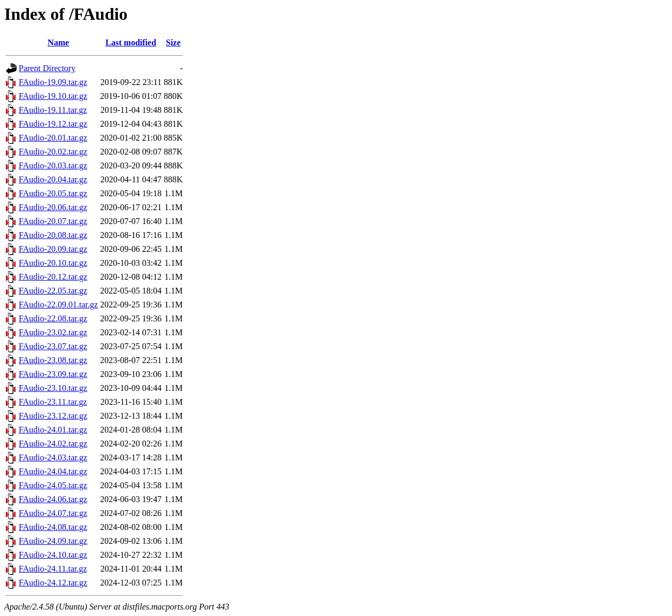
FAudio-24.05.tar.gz (53, 485)
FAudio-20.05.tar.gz (53, 193)
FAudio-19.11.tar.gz (53, 110)
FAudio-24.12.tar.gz (53, 583)
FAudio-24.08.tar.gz (53, 527)
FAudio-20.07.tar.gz (53, 221)
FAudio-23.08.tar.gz (53, 360)
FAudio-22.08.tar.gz (53, 318)
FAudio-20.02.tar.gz (53, 152)
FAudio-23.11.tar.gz (53, 402)
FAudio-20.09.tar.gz (53, 249)
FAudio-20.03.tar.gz (53, 165)
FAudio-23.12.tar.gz (53, 416)
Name (58, 43)
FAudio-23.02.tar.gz (53, 332)
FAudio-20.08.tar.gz (53, 235)
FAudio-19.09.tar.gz (53, 82)
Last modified (131, 43)
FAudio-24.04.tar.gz (53, 471)
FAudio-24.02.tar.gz (53, 444)
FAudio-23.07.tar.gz (53, 346)
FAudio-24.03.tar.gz (53, 457)
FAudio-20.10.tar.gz (53, 263)
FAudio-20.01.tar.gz (53, 138)
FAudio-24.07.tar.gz (53, 513)
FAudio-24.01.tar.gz (53, 430)
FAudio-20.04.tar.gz (53, 179)
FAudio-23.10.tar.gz (53, 388)
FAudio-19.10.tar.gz (53, 96)
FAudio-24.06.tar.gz (53, 499)
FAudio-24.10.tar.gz (53, 555)
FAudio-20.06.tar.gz (53, 207)
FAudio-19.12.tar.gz (53, 124)
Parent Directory (47, 68)
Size (173, 43)
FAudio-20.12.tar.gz (53, 277)
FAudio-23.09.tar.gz (53, 374)
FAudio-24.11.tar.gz (53, 569)
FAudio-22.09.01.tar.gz (58, 305)
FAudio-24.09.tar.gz (53, 541)
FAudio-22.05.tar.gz (53, 291)
